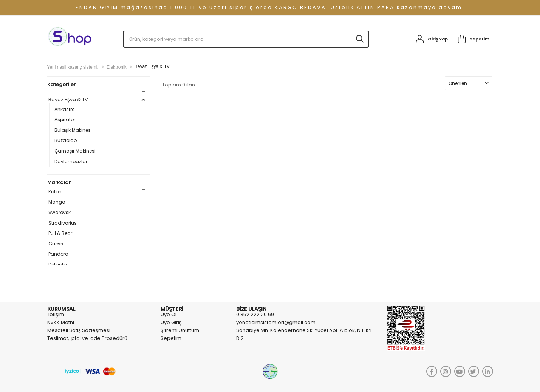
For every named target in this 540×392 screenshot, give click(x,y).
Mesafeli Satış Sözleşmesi (79, 330)
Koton (55, 192)
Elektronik (117, 67)
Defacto (57, 265)
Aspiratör (65, 120)
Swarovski (60, 213)
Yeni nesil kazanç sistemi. (73, 67)
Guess (56, 244)
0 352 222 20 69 (255, 314)
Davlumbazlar (71, 162)
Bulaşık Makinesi (73, 130)
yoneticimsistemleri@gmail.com (276, 322)
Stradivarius (63, 223)
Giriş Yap (438, 39)
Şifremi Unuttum (180, 330)
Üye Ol (169, 314)
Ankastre (64, 110)
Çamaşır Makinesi (75, 151)
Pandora (58, 254)
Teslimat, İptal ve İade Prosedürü (87, 338)
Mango (57, 202)
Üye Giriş (171, 322)
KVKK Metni (61, 322)
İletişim (56, 314)
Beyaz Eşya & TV (98, 100)
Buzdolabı (66, 140)
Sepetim (480, 39)
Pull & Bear (60, 233)
